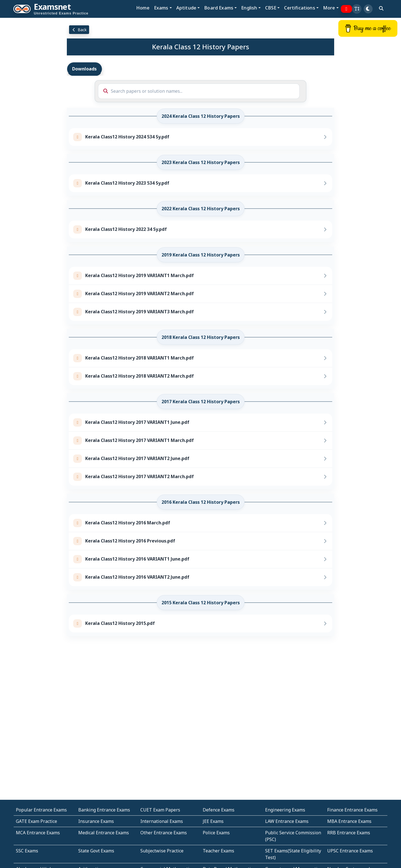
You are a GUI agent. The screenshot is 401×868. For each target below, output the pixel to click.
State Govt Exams (96, 851)
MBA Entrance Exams (349, 821)
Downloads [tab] (84, 69)
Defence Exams (219, 810)
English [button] (249, 8)
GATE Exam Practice (36, 821)
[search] (381, 8)
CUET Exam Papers (160, 810)
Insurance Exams (96, 821)
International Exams (162, 821)
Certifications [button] (299, 8)
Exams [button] (161, 8)
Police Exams (216, 833)
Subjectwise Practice (162, 851)
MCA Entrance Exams (38, 833)
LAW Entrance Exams (287, 821)
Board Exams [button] (219, 8)
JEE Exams (213, 821)
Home (143, 8)
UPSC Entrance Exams (350, 851)
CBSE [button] (271, 8)
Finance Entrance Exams (352, 810)
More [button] (329, 8)
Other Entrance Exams (164, 833)
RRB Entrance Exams (349, 833)
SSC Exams (27, 851)
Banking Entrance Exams (104, 810)
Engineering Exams (285, 810)
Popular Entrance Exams (41, 810)
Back (79, 30)
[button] (357, 9)
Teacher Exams (218, 851)
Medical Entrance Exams (104, 833)
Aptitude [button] (186, 8)
